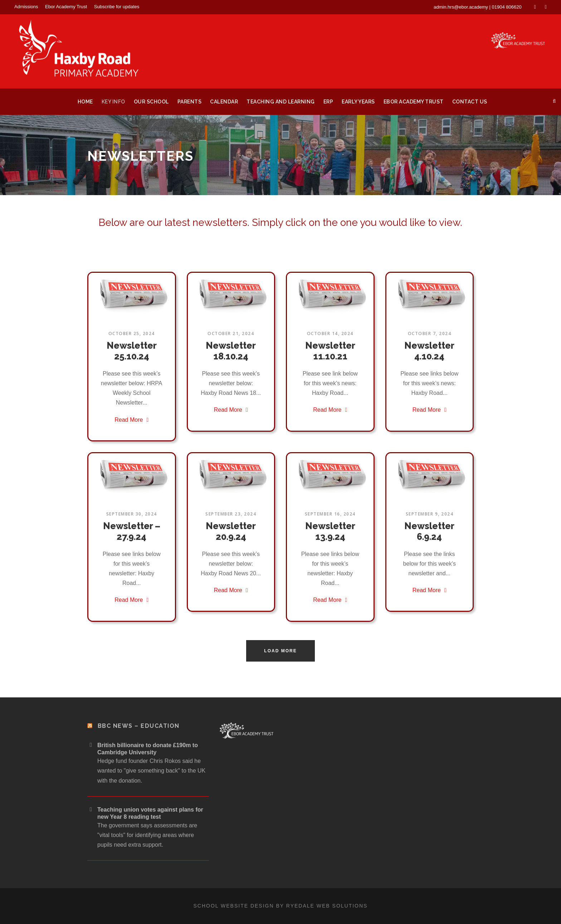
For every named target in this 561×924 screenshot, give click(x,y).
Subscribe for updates (117, 7)
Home (85, 102)
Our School (151, 102)
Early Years (358, 102)
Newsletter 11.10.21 (330, 351)
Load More (280, 651)
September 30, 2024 (132, 514)
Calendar (224, 102)
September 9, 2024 (430, 514)
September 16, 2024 (330, 514)
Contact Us (470, 102)
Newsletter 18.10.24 (231, 351)
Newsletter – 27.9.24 (132, 531)
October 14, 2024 (330, 333)
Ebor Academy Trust (66, 7)
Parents (190, 102)
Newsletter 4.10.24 (429, 351)
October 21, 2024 (231, 333)
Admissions (26, 7)
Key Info (113, 102)
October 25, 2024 (132, 333)
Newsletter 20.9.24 (231, 531)
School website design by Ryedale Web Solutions (281, 906)
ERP (328, 102)
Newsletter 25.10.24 (132, 351)
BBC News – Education (139, 726)
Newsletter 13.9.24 (330, 531)
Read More (131, 420)
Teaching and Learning (281, 102)
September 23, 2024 (231, 514)
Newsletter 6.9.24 (429, 531)
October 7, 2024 (430, 333)
